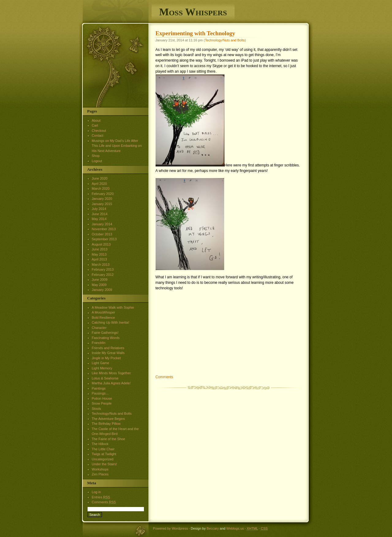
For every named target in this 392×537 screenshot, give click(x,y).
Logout (97, 161)
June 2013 (100, 249)
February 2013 (103, 269)
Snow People (102, 403)
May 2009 (99, 285)
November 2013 (104, 229)
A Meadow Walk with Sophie (113, 307)
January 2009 (102, 290)
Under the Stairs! (105, 464)
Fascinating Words (106, 338)
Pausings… (100, 393)
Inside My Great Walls (108, 353)
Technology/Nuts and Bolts (225, 40)
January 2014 (102, 224)
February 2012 (103, 275)
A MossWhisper (104, 312)
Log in (96, 492)
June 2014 (100, 214)
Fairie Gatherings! (105, 333)
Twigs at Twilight (104, 454)
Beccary (213, 528)
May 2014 (99, 219)
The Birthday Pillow (106, 424)
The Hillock (100, 444)
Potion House (102, 398)
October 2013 (102, 234)
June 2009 (100, 280)
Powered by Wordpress (171, 528)
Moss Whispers (193, 12)
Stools (97, 409)
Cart (95, 125)
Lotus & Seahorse (105, 378)
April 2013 (100, 259)
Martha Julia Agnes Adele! (111, 383)
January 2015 (102, 204)
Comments (164, 377)
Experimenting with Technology (195, 33)
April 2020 (100, 184)
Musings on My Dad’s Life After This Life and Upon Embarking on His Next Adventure (117, 146)
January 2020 (102, 199)
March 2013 (101, 265)
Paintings (99, 388)
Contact (98, 135)
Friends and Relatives (108, 348)
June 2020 (100, 178)
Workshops (100, 469)
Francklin (99, 343)
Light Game (101, 363)
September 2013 (104, 239)
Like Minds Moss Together (111, 373)
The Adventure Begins (108, 419)
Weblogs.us (235, 528)
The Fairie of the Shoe (109, 439)
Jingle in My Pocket (106, 358)
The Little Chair (103, 449)
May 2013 (99, 254)
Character (99, 328)
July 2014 (99, 209)
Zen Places (100, 474)
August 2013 (101, 244)
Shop (96, 156)
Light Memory (102, 368)
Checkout (99, 131)
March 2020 (101, 189)
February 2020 (103, 194)
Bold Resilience (104, 318)
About (96, 120)
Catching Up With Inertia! (111, 322)
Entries (101, 497)
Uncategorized (103, 459)
